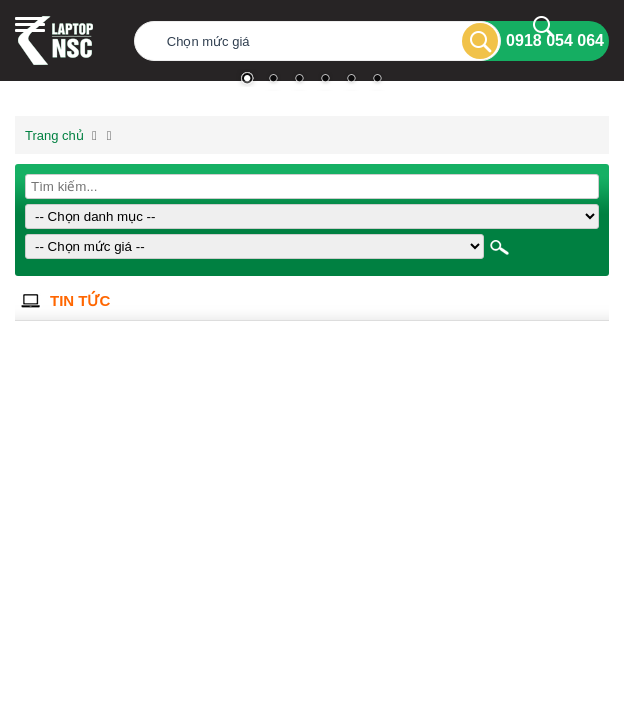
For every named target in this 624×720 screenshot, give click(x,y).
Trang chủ (54, 135)
